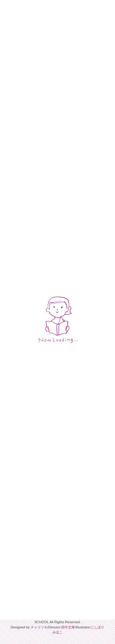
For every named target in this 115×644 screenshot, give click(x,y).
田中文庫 (68, 627)
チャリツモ (39, 627)
